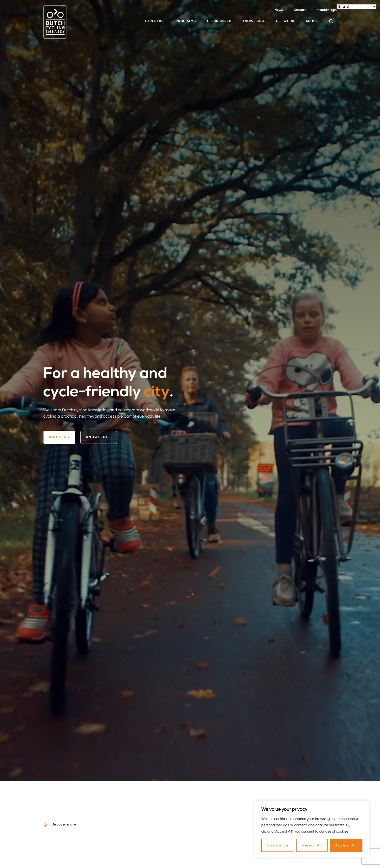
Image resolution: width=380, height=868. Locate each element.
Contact (300, 10)
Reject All (312, 845)
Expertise (155, 21)
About (312, 21)
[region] (312, 829)
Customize (278, 845)
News (279, 10)
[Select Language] (357, 7)
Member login (327, 10)
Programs (186, 21)
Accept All (346, 845)
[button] (333, 21)
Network (285, 21)
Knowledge (254, 21)
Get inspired (219, 21)
